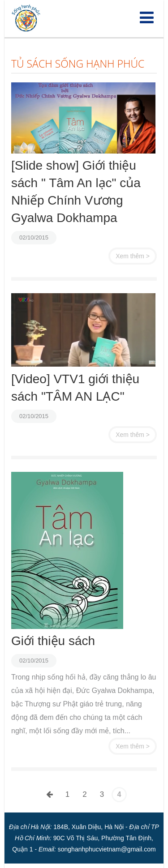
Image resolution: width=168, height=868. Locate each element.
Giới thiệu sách (53, 641)
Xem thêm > (133, 256)
